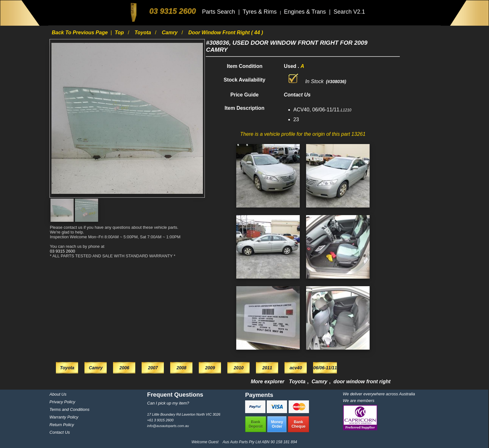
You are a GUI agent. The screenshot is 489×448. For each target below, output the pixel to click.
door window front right (362, 382)
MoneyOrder (277, 424)
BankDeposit (256, 424)
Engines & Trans (306, 12)
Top (120, 33)
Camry (170, 33)
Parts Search (219, 12)
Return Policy (62, 425)
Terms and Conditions (70, 409)
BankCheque (298, 424)
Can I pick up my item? (168, 403)
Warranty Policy (64, 417)
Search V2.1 (349, 12)
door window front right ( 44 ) (226, 33)
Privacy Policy (62, 402)
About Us (58, 394)
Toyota (144, 33)
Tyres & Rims (260, 12)
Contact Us (60, 432)
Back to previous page (80, 33)
